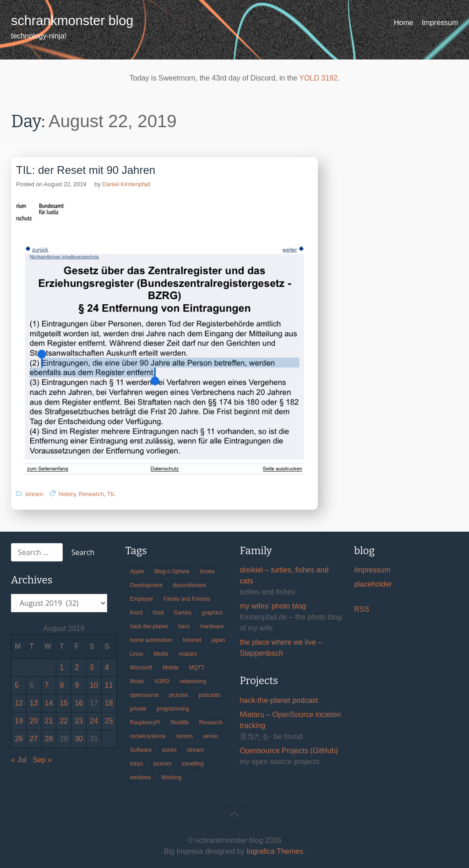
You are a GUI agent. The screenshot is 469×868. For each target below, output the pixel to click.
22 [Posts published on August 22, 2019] (64, 721)
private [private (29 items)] (138, 709)
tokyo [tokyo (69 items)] (137, 764)
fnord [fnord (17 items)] (136, 613)
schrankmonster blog (72, 21)
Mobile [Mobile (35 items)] (171, 668)
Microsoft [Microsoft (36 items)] (141, 668)
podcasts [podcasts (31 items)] (209, 695)
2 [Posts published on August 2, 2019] (77, 667)
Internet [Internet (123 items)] (192, 640)
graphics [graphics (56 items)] (212, 613)
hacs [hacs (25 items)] (184, 626)
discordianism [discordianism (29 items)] (189, 585)
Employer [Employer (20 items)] (142, 599)
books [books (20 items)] (207, 571)
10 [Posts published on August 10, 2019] (94, 685)
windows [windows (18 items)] (141, 777)
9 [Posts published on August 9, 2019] (77, 685)
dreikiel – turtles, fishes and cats (284, 575)
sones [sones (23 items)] (169, 750)
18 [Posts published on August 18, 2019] (109, 703)
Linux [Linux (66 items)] (137, 654)
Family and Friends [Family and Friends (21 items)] (187, 599)
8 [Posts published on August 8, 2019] (62, 685)
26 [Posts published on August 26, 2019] (19, 739)
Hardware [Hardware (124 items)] (212, 626)
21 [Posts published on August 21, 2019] (49, 721)
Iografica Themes (275, 851)
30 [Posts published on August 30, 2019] (79, 739)
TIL (112, 494)
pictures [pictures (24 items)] (179, 695)
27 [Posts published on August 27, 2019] (34, 739)
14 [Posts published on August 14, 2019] (49, 703)
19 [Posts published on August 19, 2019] (19, 721)
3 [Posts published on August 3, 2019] (92, 667)
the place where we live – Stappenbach (281, 648)
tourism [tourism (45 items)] (162, 764)
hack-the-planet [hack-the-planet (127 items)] (149, 626)
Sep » (42, 760)
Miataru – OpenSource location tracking (290, 720)
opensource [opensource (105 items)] (145, 695)
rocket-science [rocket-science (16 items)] (148, 736)
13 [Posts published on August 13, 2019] (34, 703)
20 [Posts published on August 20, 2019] (34, 721)
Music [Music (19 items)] (137, 681)
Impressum (440, 23)
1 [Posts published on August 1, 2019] (62, 667)
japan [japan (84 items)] (218, 640)
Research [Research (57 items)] (211, 722)
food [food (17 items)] (158, 613)
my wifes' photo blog (273, 606)
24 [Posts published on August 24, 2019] (94, 721)
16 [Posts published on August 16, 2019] (79, 703)
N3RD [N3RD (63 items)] (162, 681)
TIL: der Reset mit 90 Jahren (86, 170)
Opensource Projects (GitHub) (289, 751)
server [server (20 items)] (210, 736)
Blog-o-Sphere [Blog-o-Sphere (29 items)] (172, 571)
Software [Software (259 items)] (141, 750)
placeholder (373, 584)
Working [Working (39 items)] (171, 777)
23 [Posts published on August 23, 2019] (79, 721)
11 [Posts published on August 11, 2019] (109, 685)
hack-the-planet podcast (279, 700)
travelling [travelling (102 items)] (193, 764)
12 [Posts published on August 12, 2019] (19, 703)
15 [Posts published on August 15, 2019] (64, 703)
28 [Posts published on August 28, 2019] (49, 739)
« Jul (19, 760)
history (67, 494)
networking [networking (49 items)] (193, 681)
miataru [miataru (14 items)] (188, 654)
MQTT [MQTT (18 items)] (197, 668)
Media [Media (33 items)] (161, 654)
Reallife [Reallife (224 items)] (180, 722)
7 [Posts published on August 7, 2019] (47, 685)
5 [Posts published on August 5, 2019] (17, 685)
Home (404, 23)
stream (34, 494)
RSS (362, 609)
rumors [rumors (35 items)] (184, 736)
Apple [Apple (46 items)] (137, 571)
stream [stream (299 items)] (195, 750)
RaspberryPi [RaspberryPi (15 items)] (145, 722)
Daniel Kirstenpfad (126, 184)
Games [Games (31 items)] (183, 613)
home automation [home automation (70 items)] (151, 640)
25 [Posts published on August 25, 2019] (109, 721)
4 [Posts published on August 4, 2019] (107, 667)
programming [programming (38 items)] (173, 709)
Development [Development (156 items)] (146, 585)
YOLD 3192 (318, 78)
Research (91, 494)
